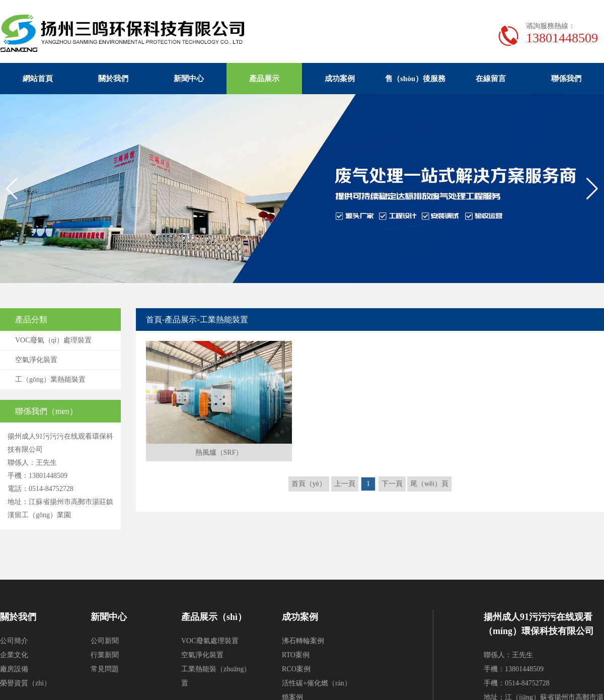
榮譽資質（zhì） (25, 683)
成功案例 (340, 79)
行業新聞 (105, 655)
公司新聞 (105, 641)
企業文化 (14, 655)
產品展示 (264, 79)
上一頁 (345, 484)
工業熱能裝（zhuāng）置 (216, 676)
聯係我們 (566, 79)
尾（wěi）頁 (429, 484)
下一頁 (392, 484)
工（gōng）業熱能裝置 (50, 379)
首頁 (154, 320)
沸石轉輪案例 (303, 641)
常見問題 (105, 669)
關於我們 (113, 79)
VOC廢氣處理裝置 (210, 641)
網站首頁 (38, 79)
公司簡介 (14, 641)
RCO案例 (296, 669)
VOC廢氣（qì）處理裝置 (53, 340)
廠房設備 (14, 669)
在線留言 (491, 79)
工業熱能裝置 (224, 320)
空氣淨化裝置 (36, 360)
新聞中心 (189, 79)
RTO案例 (296, 655)
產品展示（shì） (214, 617)
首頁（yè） (309, 484)
